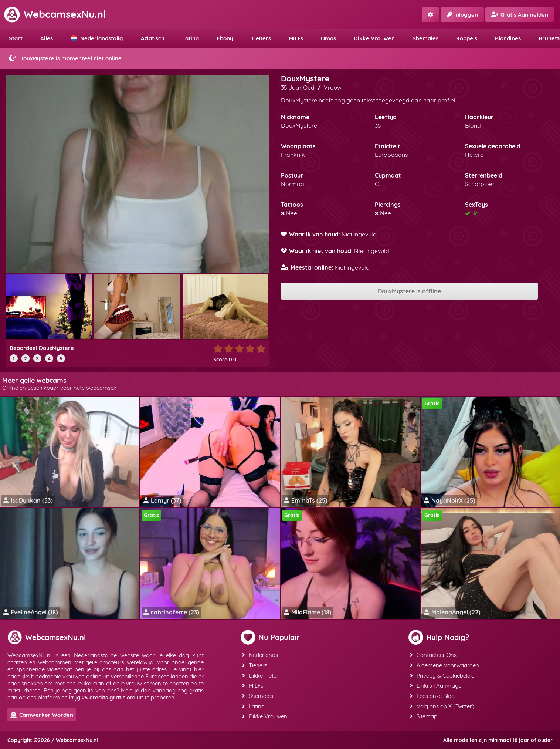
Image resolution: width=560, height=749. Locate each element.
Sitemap (424, 715)
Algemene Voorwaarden (444, 665)
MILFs (296, 38)
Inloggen (462, 15)
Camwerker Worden (42, 715)
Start (16, 38)
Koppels (467, 38)
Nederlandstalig (97, 38)
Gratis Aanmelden (520, 15)
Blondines (508, 38)
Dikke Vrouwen (374, 38)
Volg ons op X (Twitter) (442, 705)
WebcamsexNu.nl (55, 14)
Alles (47, 38)
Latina (191, 38)
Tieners (261, 38)
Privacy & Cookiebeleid (442, 675)
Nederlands (260, 655)
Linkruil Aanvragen (437, 685)
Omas (328, 38)
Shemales (425, 38)
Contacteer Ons (433, 655)
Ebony (225, 38)
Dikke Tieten (261, 675)
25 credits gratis (103, 697)
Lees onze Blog (432, 695)
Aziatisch (153, 38)
